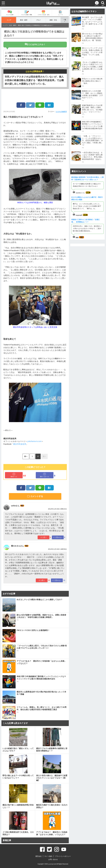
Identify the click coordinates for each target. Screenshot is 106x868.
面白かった (14, 475)
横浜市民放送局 (20, 444)
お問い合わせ (53, 859)
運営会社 (39, 856)
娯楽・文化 (53, 20)
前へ (26, 456)
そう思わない (58, 537)
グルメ (38, 20)
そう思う (44, 537)
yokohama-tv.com (34, 441)
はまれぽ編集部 (61, 112)
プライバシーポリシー (63, 856)
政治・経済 (24, 20)
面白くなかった (45, 475)
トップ (9, 20)
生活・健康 (12, 25)
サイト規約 (48, 856)
